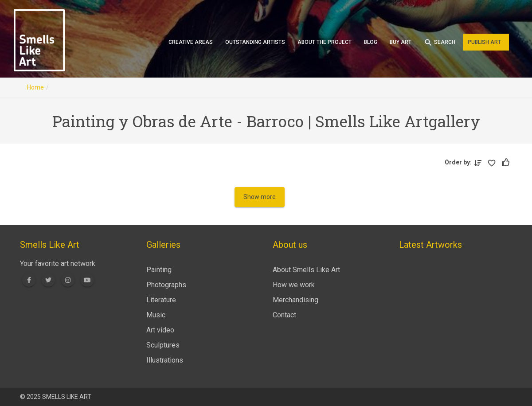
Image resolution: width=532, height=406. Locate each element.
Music (156, 315)
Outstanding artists (255, 42)
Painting (159, 270)
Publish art (484, 42)
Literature (161, 300)
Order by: (460, 162)
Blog (371, 42)
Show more (260, 197)
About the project (325, 42)
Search (440, 43)
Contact (284, 315)
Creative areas (191, 42)
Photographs (166, 285)
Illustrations (165, 360)
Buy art (401, 42)
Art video (160, 330)
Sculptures (163, 345)
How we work (294, 285)
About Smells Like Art (306, 270)
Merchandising (295, 300)
